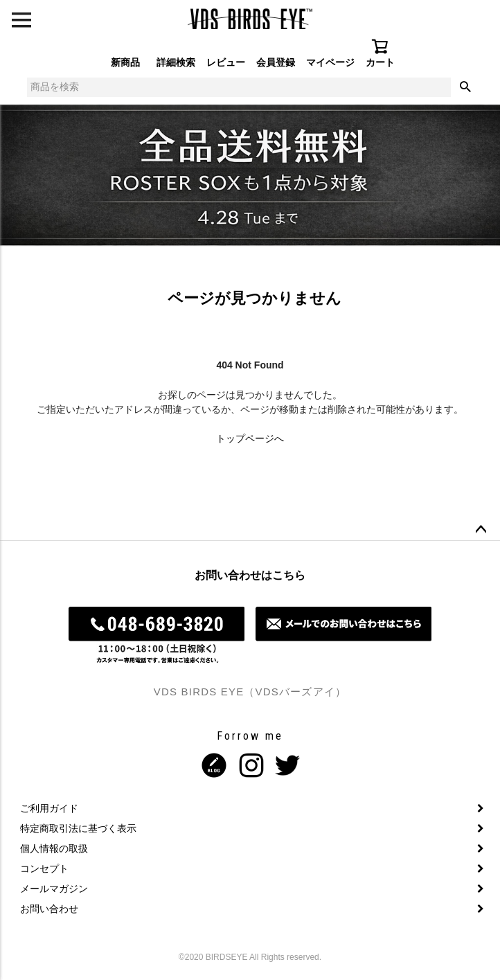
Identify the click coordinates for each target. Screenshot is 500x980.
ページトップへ (481, 530)
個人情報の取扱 (54, 848)
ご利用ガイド (49, 808)
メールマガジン (54, 889)
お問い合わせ (49, 909)
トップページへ (250, 438)
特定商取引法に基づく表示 (78, 828)
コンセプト (44, 868)
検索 (465, 87)
